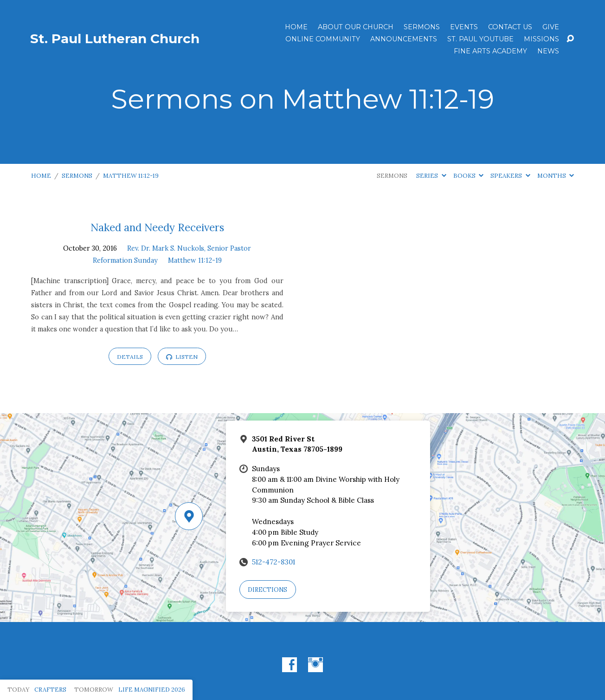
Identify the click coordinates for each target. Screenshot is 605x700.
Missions (541, 39)
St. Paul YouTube (480, 39)
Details (130, 357)
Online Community (323, 39)
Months (556, 176)
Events (464, 27)
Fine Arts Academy (490, 51)
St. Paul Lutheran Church (115, 39)
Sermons (422, 27)
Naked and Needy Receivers (157, 227)
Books (468, 176)
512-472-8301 (274, 562)
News (548, 51)
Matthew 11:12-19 (131, 176)
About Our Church (356, 27)
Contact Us (510, 27)
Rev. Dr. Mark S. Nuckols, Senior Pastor (189, 248)
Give (551, 27)
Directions (267, 590)
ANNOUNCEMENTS (404, 39)
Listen (182, 357)
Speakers (510, 176)
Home (296, 27)
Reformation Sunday (125, 260)
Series (431, 176)
